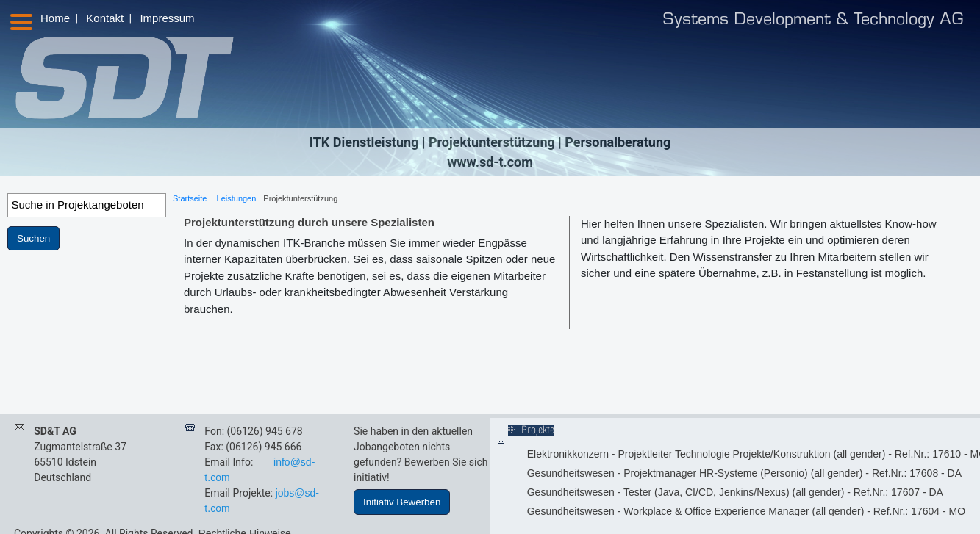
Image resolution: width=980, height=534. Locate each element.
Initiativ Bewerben (402, 502)
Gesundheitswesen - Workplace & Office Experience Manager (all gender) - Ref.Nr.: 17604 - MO (746, 511)
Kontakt (105, 18)
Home (55, 18)
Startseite (190, 198)
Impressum (167, 18)
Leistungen (237, 198)
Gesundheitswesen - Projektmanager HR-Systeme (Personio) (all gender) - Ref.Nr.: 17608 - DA (744, 473)
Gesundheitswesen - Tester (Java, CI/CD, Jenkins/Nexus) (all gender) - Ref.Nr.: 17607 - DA (735, 492)
